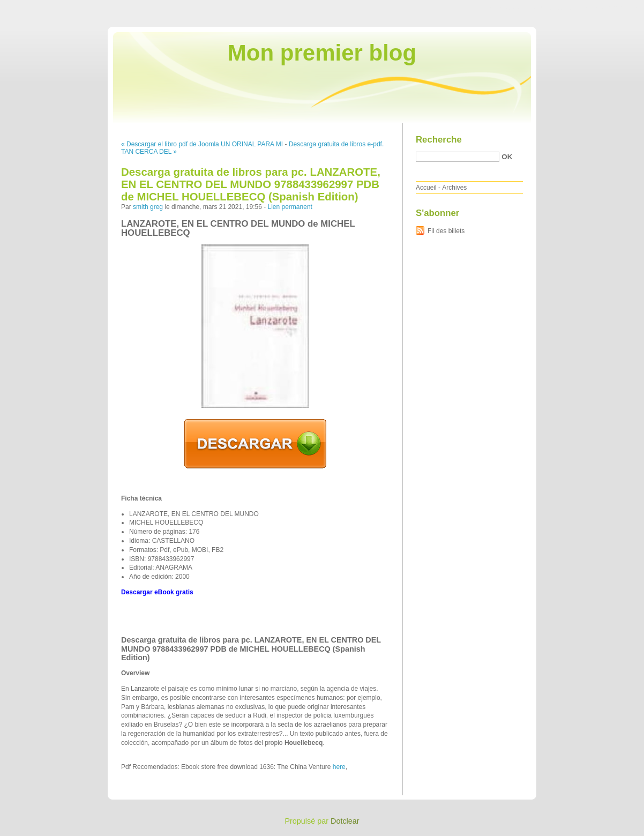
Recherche (439, 140)
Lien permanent (290, 207)
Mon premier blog (322, 53)
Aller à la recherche (613, 8)
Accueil (426, 188)
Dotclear (345, 821)
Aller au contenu (512, 8)
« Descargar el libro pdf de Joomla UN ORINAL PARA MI (202, 144)
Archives (454, 188)
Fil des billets (446, 231)
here (339, 767)
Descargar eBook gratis (157, 592)
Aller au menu (560, 8)
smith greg (148, 207)
